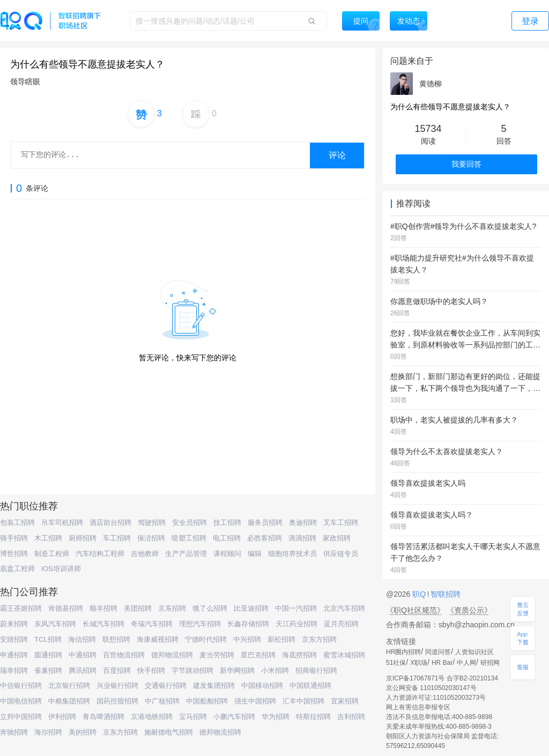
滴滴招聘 (302, 538)
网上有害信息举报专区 (418, 707)
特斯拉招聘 (313, 717)
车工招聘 (117, 538)
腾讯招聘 (83, 670)
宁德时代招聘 (206, 639)
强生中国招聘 (255, 701)
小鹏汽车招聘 (234, 717)
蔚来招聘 (14, 624)
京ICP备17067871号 (415, 678)
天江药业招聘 (296, 624)
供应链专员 (341, 554)
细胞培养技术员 (292, 554)
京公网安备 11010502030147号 (431, 688)
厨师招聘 (83, 538)
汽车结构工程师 (100, 554)
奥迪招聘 (303, 522)
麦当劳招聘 (217, 655)
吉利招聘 (351, 717)
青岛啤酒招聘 (103, 717)
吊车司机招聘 (62, 522)
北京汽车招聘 (344, 608)
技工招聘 (227, 522)
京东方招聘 (319, 639)
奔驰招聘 (14, 732)
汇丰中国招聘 (303, 701)
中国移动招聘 (262, 685)
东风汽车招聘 (55, 624)
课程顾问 (227, 554)
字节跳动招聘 (192, 670)
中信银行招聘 (21, 685)
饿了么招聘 (210, 608)
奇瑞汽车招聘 (152, 624)
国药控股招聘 (117, 701)
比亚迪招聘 (251, 608)
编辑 (255, 554)
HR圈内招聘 (403, 652)
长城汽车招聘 (103, 624)
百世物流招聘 (124, 655)
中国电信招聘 (21, 701)
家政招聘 (337, 538)
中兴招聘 (247, 639)
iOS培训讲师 (61, 569)
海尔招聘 (48, 732)
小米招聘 (275, 670)
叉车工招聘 (341, 522)
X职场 (419, 663)
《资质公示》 (469, 610)
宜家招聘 (345, 701)
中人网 (466, 663)
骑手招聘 (14, 538)
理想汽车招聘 (200, 624)
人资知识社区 (474, 652)
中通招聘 (83, 655)
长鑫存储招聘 (248, 624)
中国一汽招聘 (296, 608)
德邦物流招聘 (172, 655)
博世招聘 (14, 554)
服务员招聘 (265, 522)
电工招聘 (227, 538)
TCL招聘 (48, 639)
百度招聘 (117, 670)
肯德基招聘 (66, 608)
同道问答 (438, 652)
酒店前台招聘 (110, 522)
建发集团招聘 (214, 685)
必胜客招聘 (265, 538)
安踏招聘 (14, 639)
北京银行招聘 (69, 685)
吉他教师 (145, 554)
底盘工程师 (17, 569)
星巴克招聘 (258, 655)
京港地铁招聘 (152, 717)
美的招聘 (83, 732)
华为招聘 (276, 717)
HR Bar (442, 663)
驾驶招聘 (152, 522)
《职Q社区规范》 (415, 610)
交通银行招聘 (166, 685)
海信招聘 (82, 639)
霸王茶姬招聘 (21, 608)
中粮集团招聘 (69, 701)
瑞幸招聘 (14, 670)
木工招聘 (48, 538)
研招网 (490, 663)
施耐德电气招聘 (169, 732)
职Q (420, 594)
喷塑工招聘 (189, 538)
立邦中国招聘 (21, 717)
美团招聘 (138, 608)
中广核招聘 (162, 701)
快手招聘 (151, 670)
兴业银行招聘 (117, 685)
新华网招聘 (237, 670)
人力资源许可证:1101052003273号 (436, 698)
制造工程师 (52, 554)
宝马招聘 (193, 717)
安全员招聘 (190, 522)
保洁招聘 (151, 538)
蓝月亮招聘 (341, 624)
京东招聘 (172, 608)
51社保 (396, 663)
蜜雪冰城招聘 (344, 655)
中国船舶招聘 (207, 701)
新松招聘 (281, 639)
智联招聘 (444, 594)
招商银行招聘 (316, 670)
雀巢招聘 (48, 670)
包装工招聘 (17, 522)
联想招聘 (116, 639)
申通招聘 (14, 655)
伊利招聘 (62, 717)
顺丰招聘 (103, 608)
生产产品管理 (186, 554)
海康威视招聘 (158, 639)
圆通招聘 (48, 655)
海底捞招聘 (299, 655)
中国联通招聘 (310, 685)
